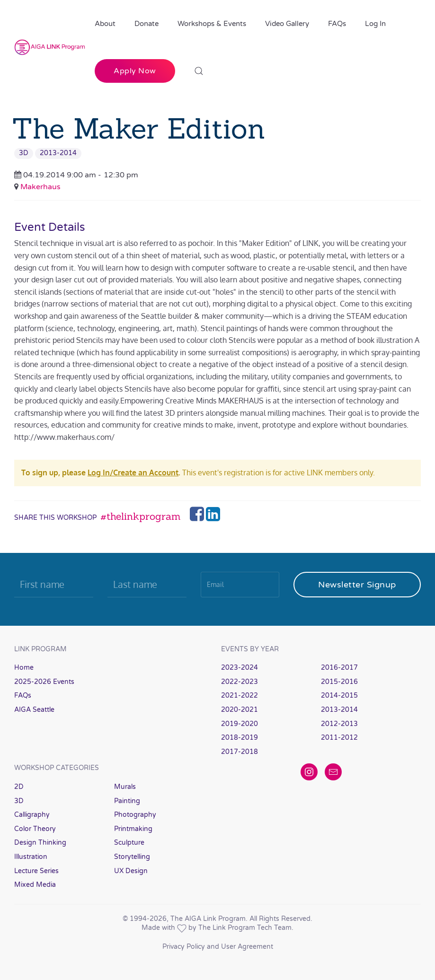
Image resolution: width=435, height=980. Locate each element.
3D (24, 153)
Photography (135, 815)
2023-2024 (240, 668)
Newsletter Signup (357, 585)
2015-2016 (339, 682)
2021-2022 (240, 696)
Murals (125, 787)
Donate (146, 24)
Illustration (31, 857)
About (105, 24)
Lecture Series (36, 871)
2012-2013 (339, 724)
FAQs (337, 24)
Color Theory (35, 829)
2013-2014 (58, 153)
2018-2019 (240, 738)
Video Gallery (287, 24)
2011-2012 (339, 738)
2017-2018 (240, 752)
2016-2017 (339, 668)
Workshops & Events (212, 24)
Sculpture (129, 843)
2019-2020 (240, 724)
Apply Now (135, 71)
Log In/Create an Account (133, 472)
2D (19, 787)
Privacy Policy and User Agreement (218, 947)
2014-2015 (339, 696)
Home (24, 668)
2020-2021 (240, 710)
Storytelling (132, 857)
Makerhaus (40, 187)
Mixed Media (35, 885)
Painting (127, 801)
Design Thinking (40, 843)
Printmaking (133, 829)
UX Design (131, 871)
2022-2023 (240, 682)
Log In (375, 24)
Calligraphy (32, 815)
